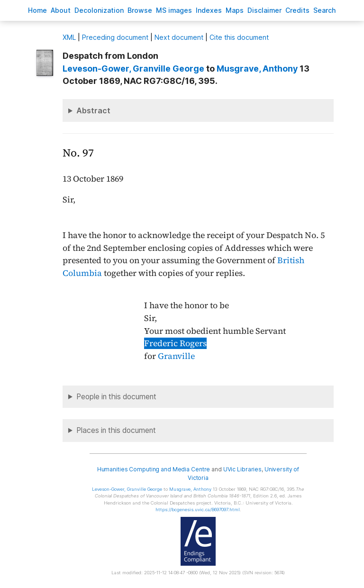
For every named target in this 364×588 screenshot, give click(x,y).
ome (37, 10)
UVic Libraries (242, 469)
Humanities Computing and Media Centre (154, 469)
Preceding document (115, 37)
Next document (179, 37)
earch (325, 10)
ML (69, 37)
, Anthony (257, 69)
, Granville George (133, 69)
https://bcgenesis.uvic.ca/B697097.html (198, 510)
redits (297, 10)
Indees (209, 10)
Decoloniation (99, 10)
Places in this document (116, 430)
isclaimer (264, 10)
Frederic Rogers (175, 343)
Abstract (93, 110)
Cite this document (239, 37)
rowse (140, 10)
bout (61, 10)
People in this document (116, 397)
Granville (176, 356)
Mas (235, 10)
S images (174, 10)
